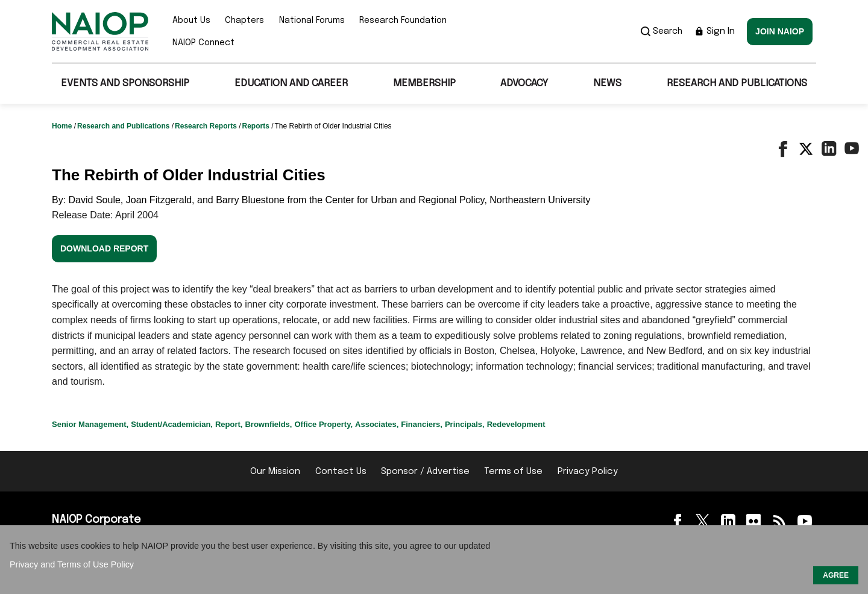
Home (63, 126)
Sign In (715, 31)
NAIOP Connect (203, 43)
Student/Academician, (172, 424)
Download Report (104, 248)
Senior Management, (90, 424)
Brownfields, (268, 424)
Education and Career (291, 84)
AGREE (836, 575)
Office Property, (323, 424)
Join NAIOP (780, 31)
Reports (256, 126)
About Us (191, 21)
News (607, 84)
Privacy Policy (588, 472)
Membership (424, 84)
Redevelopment (516, 424)
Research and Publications (737, 84)
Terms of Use (513, 472)
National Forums (312, 21)
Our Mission (275, 472)
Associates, (377, 424)
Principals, (465, 424)
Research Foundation (403, 21)
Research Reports (207, 126)
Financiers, (422, 424)
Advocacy (524, 84)
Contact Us (341, 472)
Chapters (244, 21)
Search (662, 31)
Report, (229, 424)
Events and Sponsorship (125, 84)
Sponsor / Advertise (425, 472)
